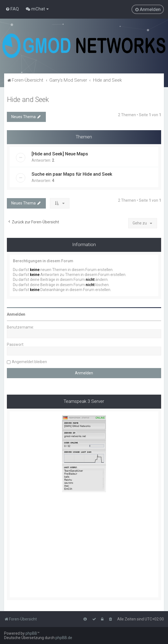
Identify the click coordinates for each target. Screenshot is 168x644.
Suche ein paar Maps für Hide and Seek (72, 174)
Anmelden (16, 314)
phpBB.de (64, 638)
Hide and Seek (28, 100)
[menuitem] (12, 9)
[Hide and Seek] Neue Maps (60, 154)
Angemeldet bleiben (29, 362)
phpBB (31, 633)
